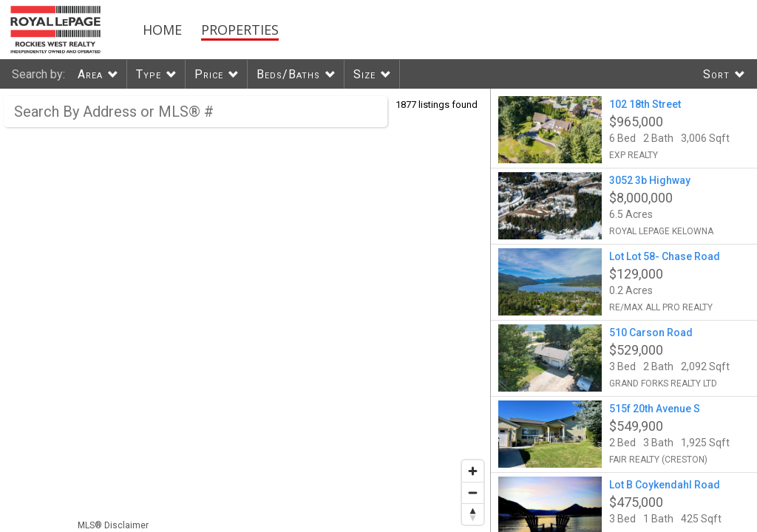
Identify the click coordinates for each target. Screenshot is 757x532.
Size (364, 74)
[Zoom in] (473, 471)
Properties (240, 30)
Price (209, 74)
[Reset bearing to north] (473, 514)
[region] (245, 310)
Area (90, 74)
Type (149, 74)
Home (162, 30)
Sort (716, 74)
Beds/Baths (288, 74)
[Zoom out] (473, 492)
